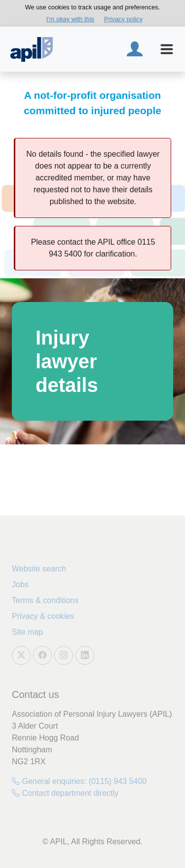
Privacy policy (123, 19)
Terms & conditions (45, 600)
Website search (39, 569)
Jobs (20, 585)
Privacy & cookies (43, 616)
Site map (27, 632)
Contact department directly (65, 793)
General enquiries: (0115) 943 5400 (79, 781)
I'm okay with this (70, 19)
